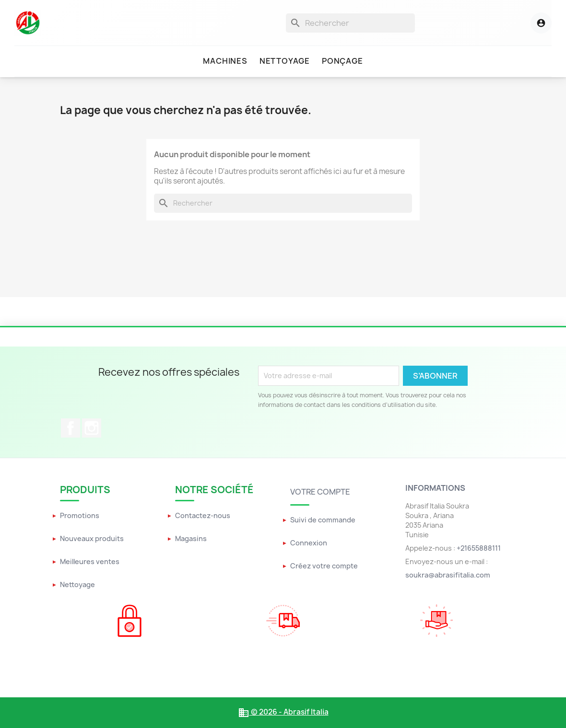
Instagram (92, 428)
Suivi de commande (323, 520)
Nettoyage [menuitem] (285, 61)
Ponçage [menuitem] (342, 61)
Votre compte (320, 492)
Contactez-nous (203, 515)
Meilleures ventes (90, 561)
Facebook (71, 428)
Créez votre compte (324, 566)
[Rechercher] (350, 23)
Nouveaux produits (92, 538)
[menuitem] (225, 62)
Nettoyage (77, 584)
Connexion (309, 543)
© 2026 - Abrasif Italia (283, 712)
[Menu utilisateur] (531, 23)
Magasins (191, 538)
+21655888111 (479, 548)
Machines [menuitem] (225, 61)
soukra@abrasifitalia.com (448, 575)
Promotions (80, 515)
